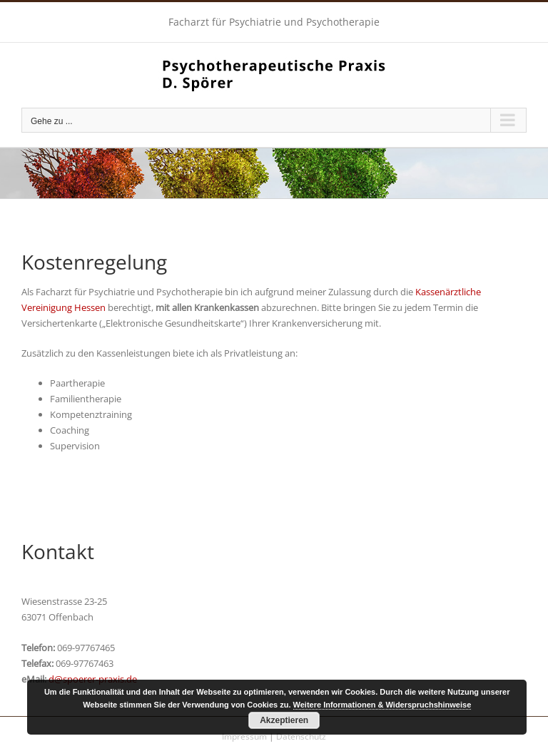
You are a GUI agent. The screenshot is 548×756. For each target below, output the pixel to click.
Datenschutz (301, 736)
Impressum (244, 736)
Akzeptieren (284, 720)
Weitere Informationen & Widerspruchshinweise (382, 705)
